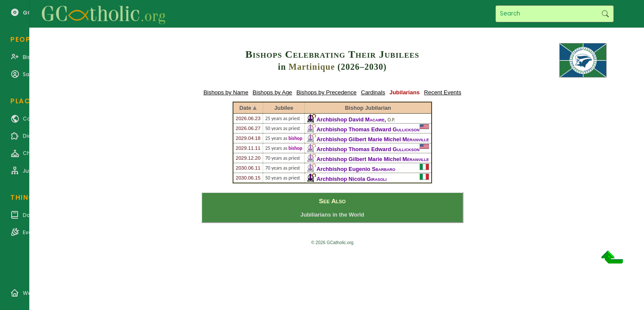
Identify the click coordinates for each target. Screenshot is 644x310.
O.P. (391, 120)
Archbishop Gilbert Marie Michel (373, 139)
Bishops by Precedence (326, 92)
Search (605, 14)
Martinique (312, 67)
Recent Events (443, 92)
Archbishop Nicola (351, 179)
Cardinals (373, 92)
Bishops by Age (273, 92)
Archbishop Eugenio (356, 169)
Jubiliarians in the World (332, 215)
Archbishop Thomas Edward (368, 129)
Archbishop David (350, 119)
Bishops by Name (226, 92)
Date (245, 108)
